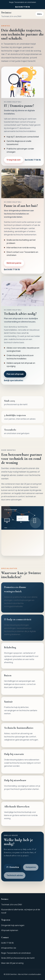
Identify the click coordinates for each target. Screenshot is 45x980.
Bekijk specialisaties (14, 380)
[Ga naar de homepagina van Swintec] (11, 14)
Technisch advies (15, 875)
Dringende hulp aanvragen (13, 925)
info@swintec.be (9, 948)
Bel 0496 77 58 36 (23, 7)
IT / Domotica (13, 867)
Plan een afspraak (15, 374)
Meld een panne (14, 263)
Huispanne (31, 867)
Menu (39, 14)
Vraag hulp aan (14, 160)
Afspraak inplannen (10, 930)
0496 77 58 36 (7, 943)
